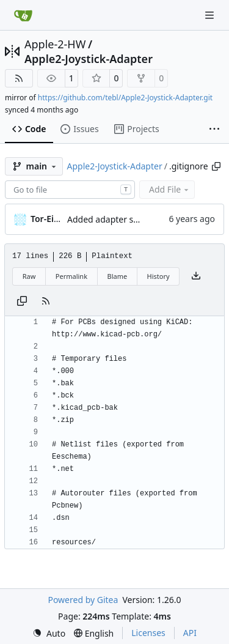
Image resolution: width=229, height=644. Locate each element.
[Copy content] (22, 302)
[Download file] (196, 276)
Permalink (71, 276)
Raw (29, 276)
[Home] (23, 15)
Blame (117, 276)
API (190, 633)
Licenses (148, 633)
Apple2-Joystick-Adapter (89, 59)
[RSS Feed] (19, 78)
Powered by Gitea (83, 600)
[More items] (214, 130)
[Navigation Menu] (211, 15)
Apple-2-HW (55, 44)
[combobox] (70, 190)
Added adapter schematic (118, 219)
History (158, 276)
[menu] (49, 633)
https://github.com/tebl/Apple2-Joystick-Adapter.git (125, 98)
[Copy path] (216, 166)
